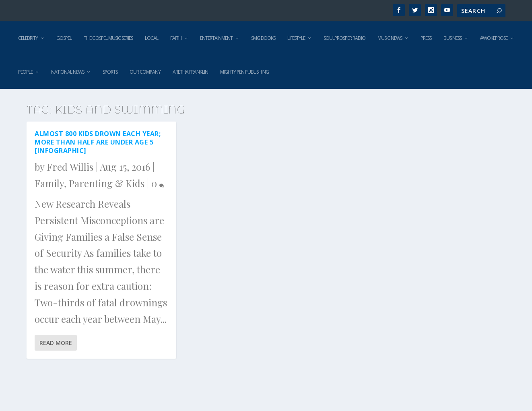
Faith (176, 38)
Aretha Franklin (190, 72)
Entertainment (216, 38)
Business (453, 38)
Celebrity (28, 38)
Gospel (64, 38)
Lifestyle (296, 38)
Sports (110, 72)
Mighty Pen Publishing (244, 72)
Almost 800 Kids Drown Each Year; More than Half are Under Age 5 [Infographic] (98, 142)
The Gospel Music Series (108, 38)
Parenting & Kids (107, 183)
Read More (56, 343)
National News (68, 72)
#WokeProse (494, 38)
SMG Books (263, 38)
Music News (390, 38)
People (25, 72)
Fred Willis (70, 167)
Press (426, 38)
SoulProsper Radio (344, 38)
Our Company (145, 72)
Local (152, 38)
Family (49, 183)
